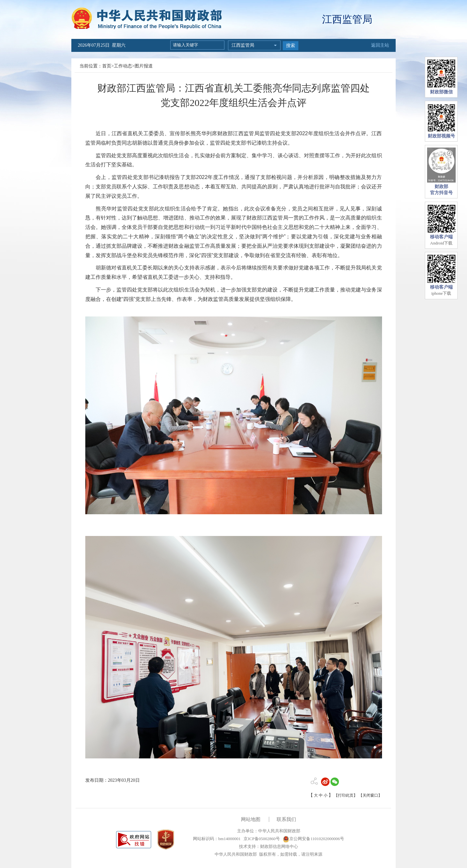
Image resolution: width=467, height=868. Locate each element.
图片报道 (144, 66)
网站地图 (251, 819)
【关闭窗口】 (370, 795)
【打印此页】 (346, 795)
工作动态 (123, 66)
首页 (107, 66)
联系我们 (286, 819)
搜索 (291, 46)
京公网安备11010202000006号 (313, 839)
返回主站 (380, 45)
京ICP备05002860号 (261, 839)
